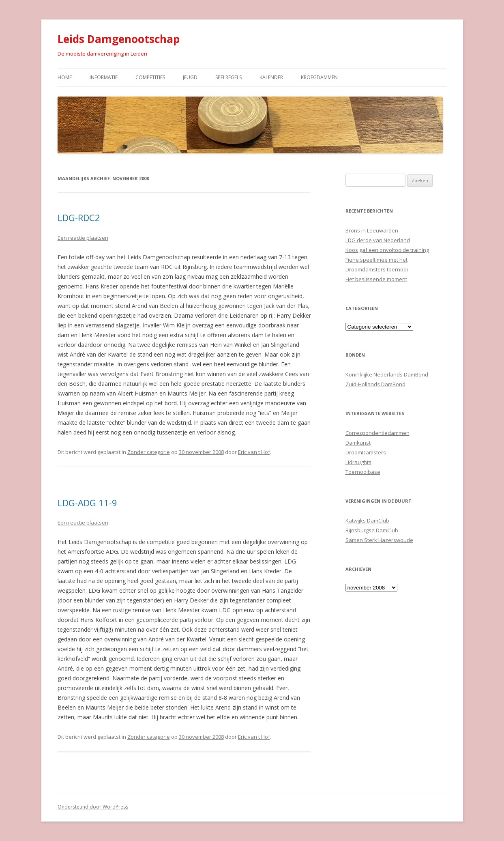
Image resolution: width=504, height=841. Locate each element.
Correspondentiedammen (377, 433)
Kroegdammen (319, 77)
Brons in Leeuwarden (372, 230)
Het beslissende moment (376, 279)
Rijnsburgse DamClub (372, 530)
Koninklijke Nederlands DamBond (387, 374)
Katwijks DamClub (367, 521)
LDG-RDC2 (79, 217)
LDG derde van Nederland (378, 240)
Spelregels (228, 77)
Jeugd (190, 77)
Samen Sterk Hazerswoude (379, 540)
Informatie (104, 77)
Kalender (271, 77)
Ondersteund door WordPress (93, 807)
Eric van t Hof (254, 452)
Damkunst (358, 443)
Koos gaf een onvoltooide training (387, 250)
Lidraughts (358, 462)
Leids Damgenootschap (119, 39)
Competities (150, 77)
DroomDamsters (366, 452)
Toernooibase (363, 472)
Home (65, 77)
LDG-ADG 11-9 (87, 503)
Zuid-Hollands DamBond (375, 384)
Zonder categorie (149, 452)
